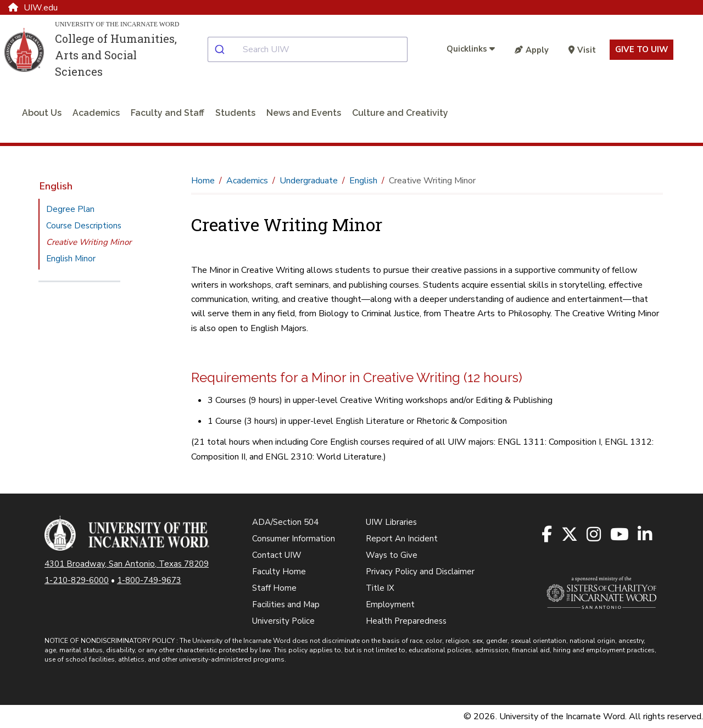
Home (203, 181)
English (56, 186)
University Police (283, 621)
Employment (390, 604)
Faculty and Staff (168, 113)
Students (235, 113)
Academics (96, 113)
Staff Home (274, 588)
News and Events (304, 113)
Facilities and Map (286, 604)
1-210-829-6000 (77, 580)
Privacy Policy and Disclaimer (420, 572)
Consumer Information (294, 539)
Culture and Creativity (400, 113)
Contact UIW (277, 555)
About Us (42, 113)
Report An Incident (402, 539)
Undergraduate (309, 181)
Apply (532, 50)
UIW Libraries (391, 522)
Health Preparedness (406, 621)
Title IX (380, 588)
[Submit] (225, 49)
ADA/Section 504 (285, 522)
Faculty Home (279, 572)
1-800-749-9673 (149, 580)
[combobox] (317, 49)
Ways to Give (392, 555)
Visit (582, 50)
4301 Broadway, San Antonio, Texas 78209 (127, 564)
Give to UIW (641, 49)
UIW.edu (33, 8)
